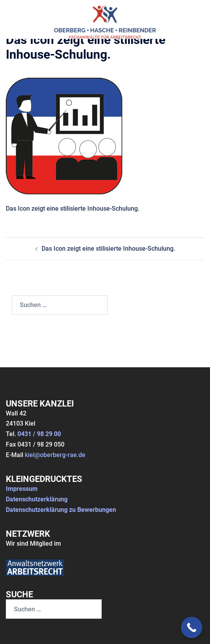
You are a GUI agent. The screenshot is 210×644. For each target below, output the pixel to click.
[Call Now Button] (192, 627)
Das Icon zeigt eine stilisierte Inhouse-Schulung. (108, 249)
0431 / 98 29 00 (39, 434)
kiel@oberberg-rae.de (55, 455)
